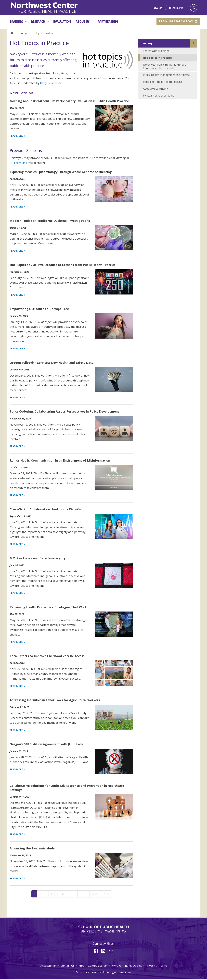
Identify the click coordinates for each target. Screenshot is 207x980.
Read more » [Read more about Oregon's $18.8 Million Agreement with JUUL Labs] (17, 770)
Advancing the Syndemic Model (33, 849)
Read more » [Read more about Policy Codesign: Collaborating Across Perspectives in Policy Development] (17, 447)
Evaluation (62, 21)
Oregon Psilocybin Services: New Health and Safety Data (52, 363)
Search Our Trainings (156, 52)
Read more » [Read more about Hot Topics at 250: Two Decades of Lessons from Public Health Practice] (17, 296)
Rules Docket (133, 966)
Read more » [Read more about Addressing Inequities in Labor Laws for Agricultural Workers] (17, 731)
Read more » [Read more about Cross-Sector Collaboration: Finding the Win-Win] (17, 545)
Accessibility (49, 966)
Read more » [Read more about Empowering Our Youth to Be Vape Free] (17, 349)
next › (95, 895)
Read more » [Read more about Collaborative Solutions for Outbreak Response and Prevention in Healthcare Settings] (17, 835)
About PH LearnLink (155, 89)
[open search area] (194, 8)
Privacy (150, 966)
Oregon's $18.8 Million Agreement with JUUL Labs (46, 745)
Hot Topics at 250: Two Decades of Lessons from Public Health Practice (63, 266)
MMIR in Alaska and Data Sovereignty (38, 559)
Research (38, 21)
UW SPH (159, 8)
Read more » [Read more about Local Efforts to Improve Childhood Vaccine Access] (17, 687)
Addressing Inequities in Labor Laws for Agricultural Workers (55, 701)
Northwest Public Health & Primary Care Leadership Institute (165, 67)
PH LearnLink (175, 8)
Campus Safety (98, 966)
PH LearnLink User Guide (159, 96)
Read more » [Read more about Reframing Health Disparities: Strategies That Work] (17, 643)
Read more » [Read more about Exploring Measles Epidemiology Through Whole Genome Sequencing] (17, 207)
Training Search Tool (178, 21)
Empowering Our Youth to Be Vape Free (39, 310)
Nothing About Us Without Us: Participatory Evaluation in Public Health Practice (69, 102)
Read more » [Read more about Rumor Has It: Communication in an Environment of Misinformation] (17, 496)
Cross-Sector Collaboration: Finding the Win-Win (45, 510)
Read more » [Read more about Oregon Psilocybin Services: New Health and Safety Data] (17, 398)
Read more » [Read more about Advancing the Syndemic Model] (17, 879)
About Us (83, 21)
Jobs (81, 966)
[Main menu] (103, 22)
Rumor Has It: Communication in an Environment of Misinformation (60, 461)
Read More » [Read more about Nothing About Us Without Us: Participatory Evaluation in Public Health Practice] (17, 136)
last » (106, 895)
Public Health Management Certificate (166, 76)
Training (16, 21)
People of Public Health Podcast (163, 83)
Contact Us (68, 966)
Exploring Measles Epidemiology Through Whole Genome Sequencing (61, 172)
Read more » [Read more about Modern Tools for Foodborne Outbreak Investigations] (17, 251)
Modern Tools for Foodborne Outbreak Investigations (50, 221)
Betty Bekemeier (51, 84)
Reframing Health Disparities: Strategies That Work (48, 608)
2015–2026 (84, 973)
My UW (116, 966)
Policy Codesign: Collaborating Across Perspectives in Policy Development (64, 412)
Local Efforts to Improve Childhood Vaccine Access (47, 657)
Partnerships (108, 21)
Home (12, 33)
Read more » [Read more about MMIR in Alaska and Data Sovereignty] (17, 594)
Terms (163, 966)
